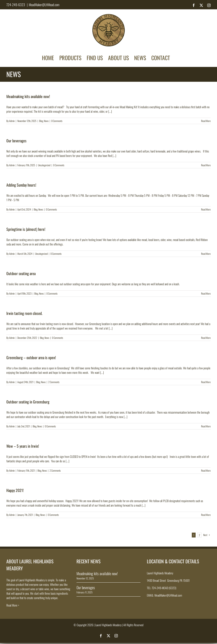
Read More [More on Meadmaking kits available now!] (206, 121)
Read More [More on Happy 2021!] (206, 515)
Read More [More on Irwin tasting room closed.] (206, 338)
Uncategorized (44, 165)
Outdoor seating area (21, 273)
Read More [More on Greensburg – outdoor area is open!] (206, 382)
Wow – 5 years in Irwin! (23, 446)
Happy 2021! (15, 490)
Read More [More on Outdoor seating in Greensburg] (206, 426)
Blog (41, 121)
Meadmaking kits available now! (28, 96)
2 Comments (54, 382)
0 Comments (57, 121)
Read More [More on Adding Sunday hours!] (206, 209)
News (46, 121)
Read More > (13, 605)
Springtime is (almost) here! (26, 229)
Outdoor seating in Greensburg (28, 402)
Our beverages (16, 141)
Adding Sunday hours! (21, 185)
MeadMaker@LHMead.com (44, 5)
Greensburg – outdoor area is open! (31, 357)
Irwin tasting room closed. (24, 313)
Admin (12, 121)
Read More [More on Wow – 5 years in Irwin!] (206, 470)
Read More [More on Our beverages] (206, 165)
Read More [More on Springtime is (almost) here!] (206, 254)
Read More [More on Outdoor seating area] (206, 293)
